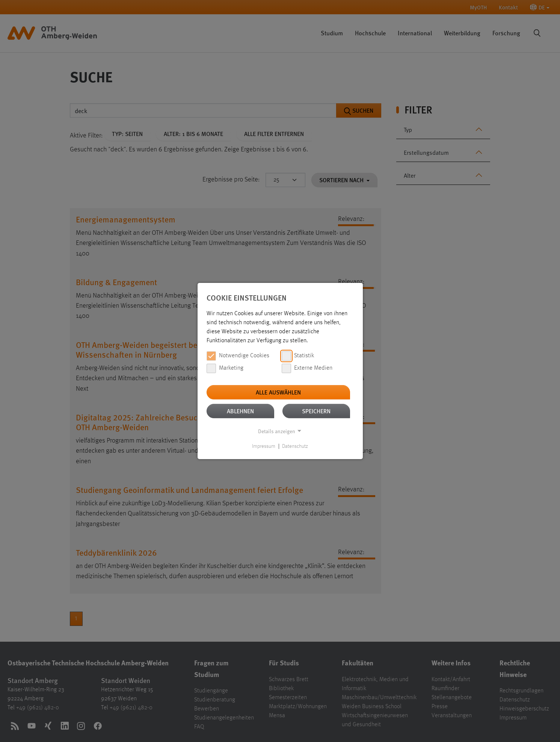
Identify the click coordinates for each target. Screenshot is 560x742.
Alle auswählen (278, 392)
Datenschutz (295, 446)
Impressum (264, 446)
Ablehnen (240, 411)
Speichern (316, 411)
